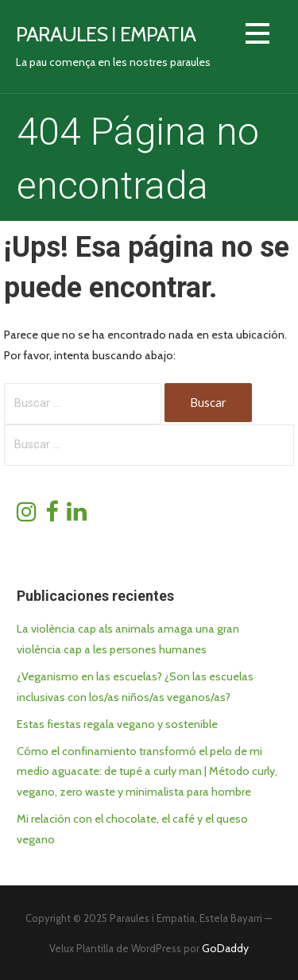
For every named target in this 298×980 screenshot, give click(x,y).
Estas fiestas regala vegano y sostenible (117, 724)
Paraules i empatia (106, 34)
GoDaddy (225, 948)
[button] (257, 36)
